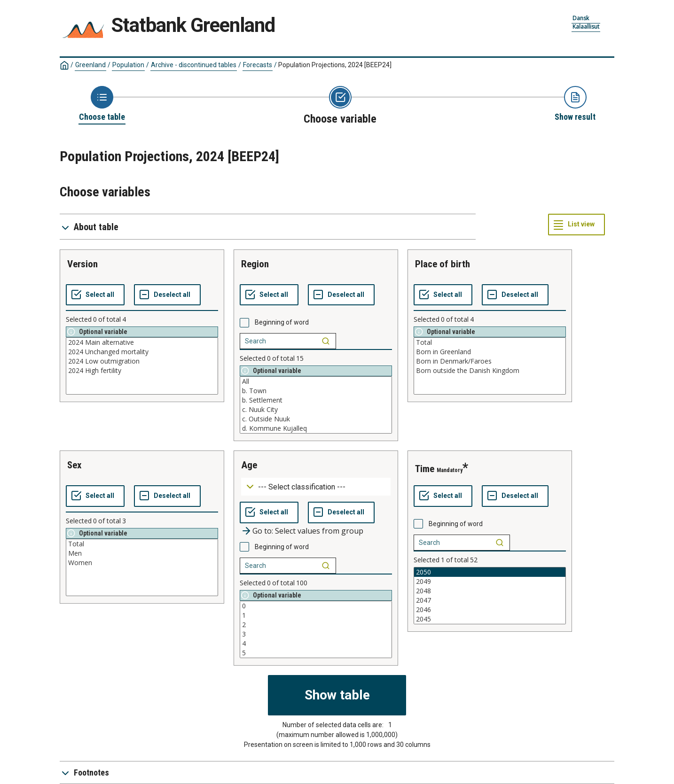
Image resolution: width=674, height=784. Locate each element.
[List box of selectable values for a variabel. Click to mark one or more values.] (142, 366)
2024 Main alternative (142, 342)
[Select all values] (95, 295)
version (82, 264)
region (255, 264)
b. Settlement (316, 400)
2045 (490, 619)
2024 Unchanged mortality (142, 352)
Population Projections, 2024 (335, 65)
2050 (490, 572)
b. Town (316, 391)
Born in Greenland (490, 352)
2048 (490, 591)
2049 (490, 582)
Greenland (90, 65)
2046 (490, 610)
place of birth (443, 264)
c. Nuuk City (316, 410)
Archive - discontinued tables (194, 65)
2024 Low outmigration (142, 361)
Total (490, 342)
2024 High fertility (142, 371)
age (249, 465)
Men (142, 553)
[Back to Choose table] (102, 104)
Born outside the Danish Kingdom (490, 371)
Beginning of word (282, 322)
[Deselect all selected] (167, 295)
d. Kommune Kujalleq (316, 428)
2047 (490, 600)
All (316, 381)
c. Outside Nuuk (316, 419)
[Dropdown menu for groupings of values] (316, 487)
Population (128, 65)
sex (74, 465)
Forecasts (258, 65)
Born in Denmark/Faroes (490, 361)
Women (142, 563)
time (425, 469)
